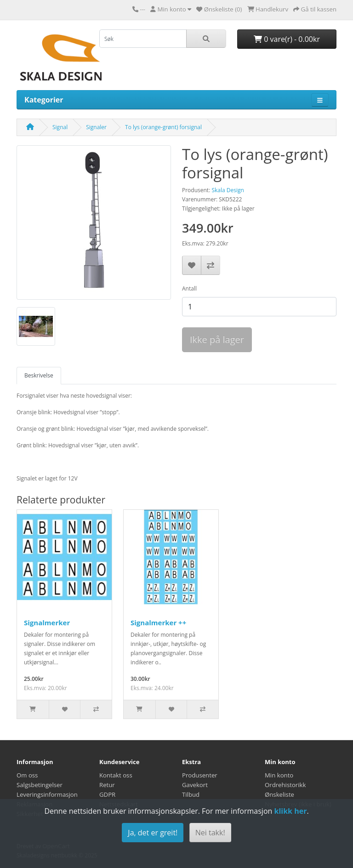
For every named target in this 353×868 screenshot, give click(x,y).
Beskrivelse (39, 375)
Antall (189, 288)
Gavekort (195, 785)
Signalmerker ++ (158, 622)
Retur (107, 785)
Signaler (96, 127)
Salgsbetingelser (40, 785)
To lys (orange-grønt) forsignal (163, 127)
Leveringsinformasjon (47, 794)
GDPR (107, 794)
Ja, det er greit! (153, 833)
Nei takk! (210, 833)
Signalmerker (47, 622)
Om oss (27, 775)
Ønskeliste (279, 794)
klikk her (290, 811)
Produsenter (200, 775)
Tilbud (191, 794)
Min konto (279, 775)
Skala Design (228, 190)
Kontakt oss (116, 775)
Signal (60, 127)
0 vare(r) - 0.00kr (287, 39)
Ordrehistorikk (285, 785)
